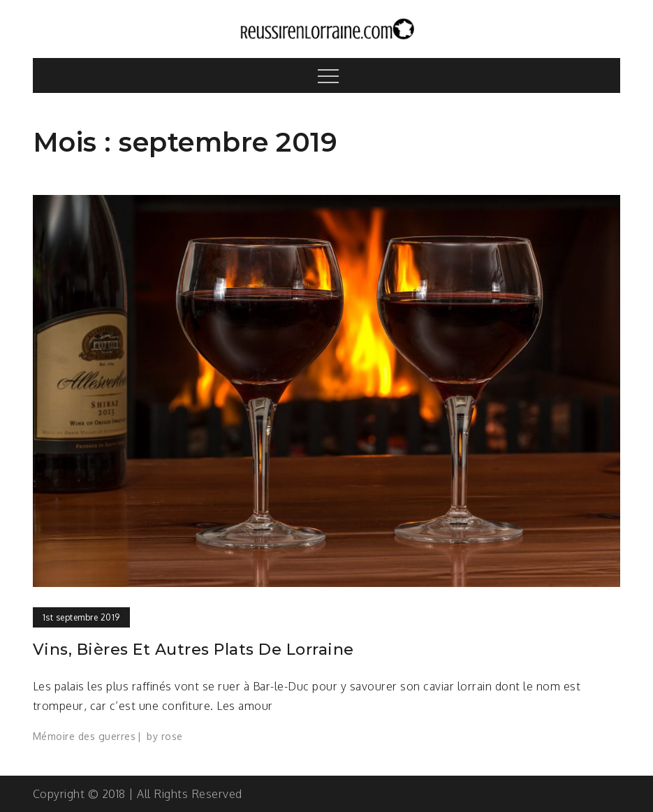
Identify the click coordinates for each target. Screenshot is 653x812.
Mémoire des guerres (85, 736)
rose (172, 736)
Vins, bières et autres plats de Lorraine (193, 650)
